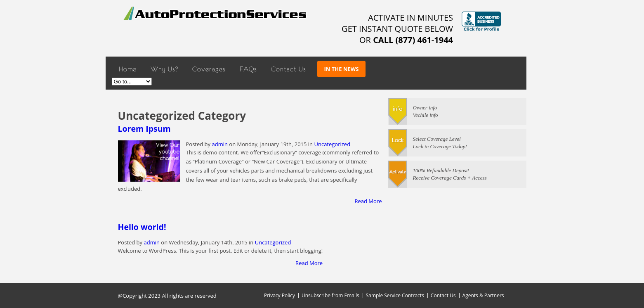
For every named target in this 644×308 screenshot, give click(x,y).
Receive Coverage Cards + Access (450, 178)
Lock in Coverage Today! (440, 146)
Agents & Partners (483, 295)
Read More (368, 201)
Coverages (209, 69)
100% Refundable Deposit (441, 170)
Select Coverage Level (437, 139)
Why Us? (164, 69)
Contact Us (289, 69)
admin (219, 144)
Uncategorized (332, 144)
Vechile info (426, 115)
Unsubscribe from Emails (330, 295)
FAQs (248, 69)
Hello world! (142, 227)
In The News (342, 69)
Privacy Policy (280, 295)
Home (128, 69)
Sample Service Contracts (395, 295)
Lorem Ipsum (144, 129)
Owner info (425, 108)
